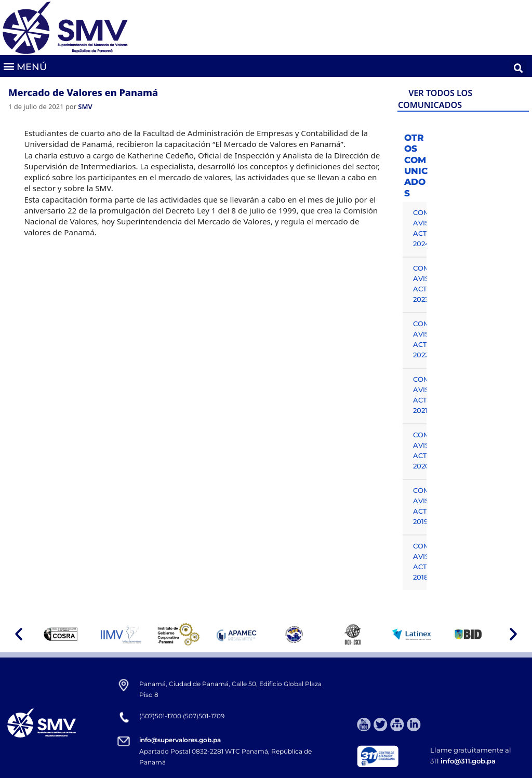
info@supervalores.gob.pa (180, 740)
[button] (25, 66)
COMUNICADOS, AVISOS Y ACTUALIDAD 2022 (420, 339)
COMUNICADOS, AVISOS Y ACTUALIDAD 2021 (420, 395)
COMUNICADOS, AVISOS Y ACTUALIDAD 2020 (420, 450)
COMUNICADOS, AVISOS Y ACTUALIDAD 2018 (420, 561)
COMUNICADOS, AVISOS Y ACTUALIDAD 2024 (420, 228)
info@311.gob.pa (468, 761)
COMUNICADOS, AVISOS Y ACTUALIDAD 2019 (420, 506)
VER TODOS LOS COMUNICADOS (435, 99)
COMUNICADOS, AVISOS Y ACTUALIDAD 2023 (420, 284)
